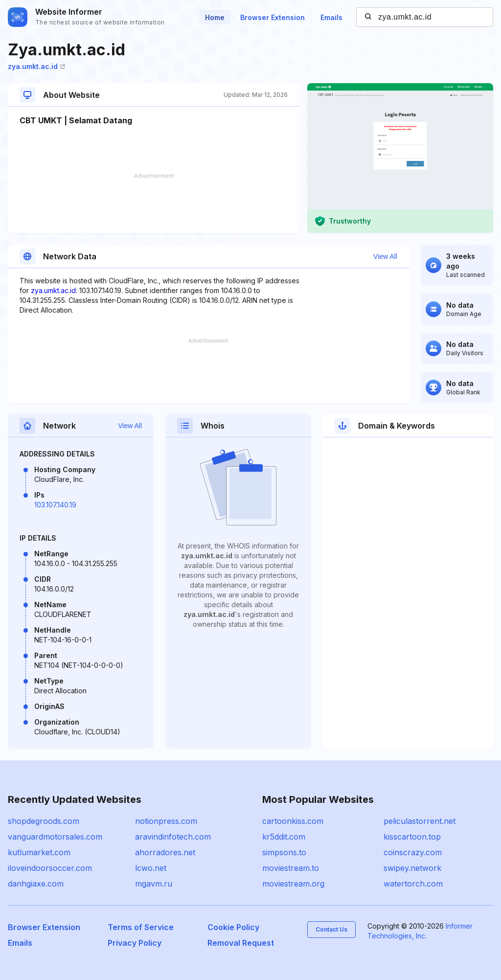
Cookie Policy (233, 927)
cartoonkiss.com (293, 821)
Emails (331, 17)
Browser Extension (273, 17)
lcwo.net (151, 868)
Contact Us (331, 929)
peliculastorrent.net (420, 821)
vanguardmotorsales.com (55, 837)
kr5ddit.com (284, 837)
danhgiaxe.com (36, 884)
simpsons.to (284, 852)
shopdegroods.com (44, 821)
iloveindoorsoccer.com (50, 868)
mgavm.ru (154, 884)
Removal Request (241, 943)
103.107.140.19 (55, 505)
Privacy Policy (135, 943)
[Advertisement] (154, 203)
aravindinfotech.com (173, 837)
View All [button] (385, 256)
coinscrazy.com (413, 852)
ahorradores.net (165, 852)
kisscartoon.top (412, 837)
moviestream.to (291, 868)
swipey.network (412, 868)
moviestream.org (293, 884)
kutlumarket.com (39, 852)
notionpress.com (166, 821)
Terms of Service (141, 927)
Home (215, 17)
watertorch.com (413, 884)
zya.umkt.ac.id (36, 66)
